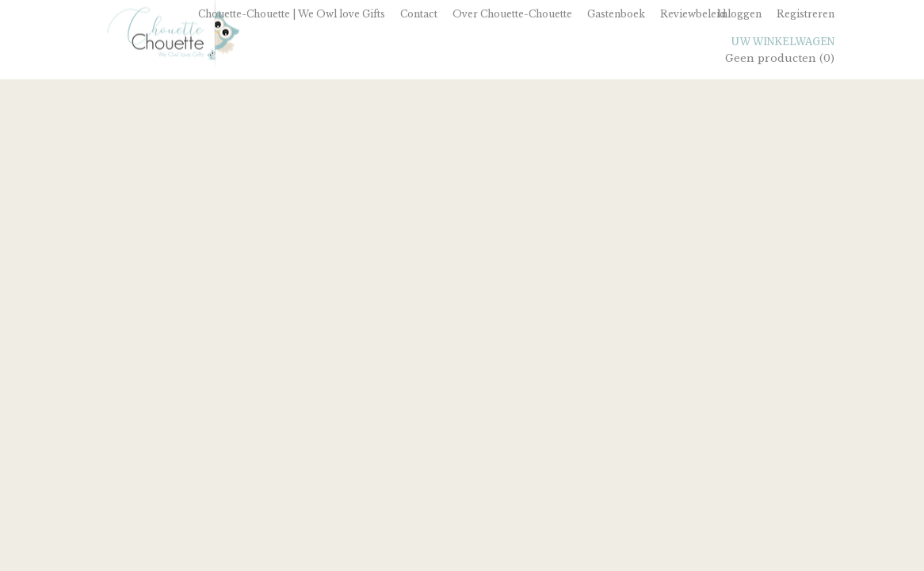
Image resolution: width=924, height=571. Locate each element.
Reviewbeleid (693, 14)
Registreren (806, 14)
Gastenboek (616, 14)
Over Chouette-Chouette (512, 14)
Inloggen (739, 14)
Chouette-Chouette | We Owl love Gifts (292, 14)
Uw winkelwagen (783, 42)
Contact (419, 14)
